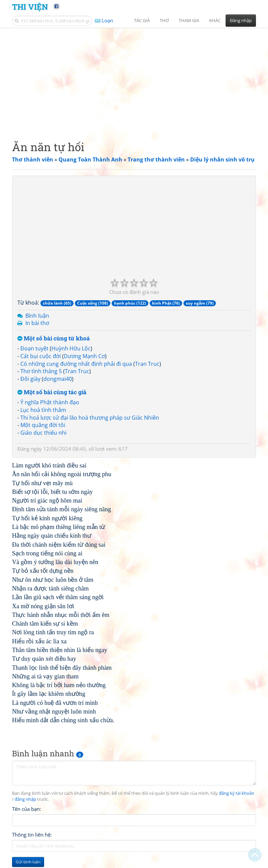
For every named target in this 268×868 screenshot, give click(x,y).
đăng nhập (25, 799)
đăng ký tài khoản (237, 793)
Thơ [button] (164, 20)
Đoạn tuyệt (34, 348)
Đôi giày (30, 379)
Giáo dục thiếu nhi (43, 433)
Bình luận (37, 316)
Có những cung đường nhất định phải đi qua (76, 364)
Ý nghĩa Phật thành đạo (50, 402)
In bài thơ (37, 323)
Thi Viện (30, 7)
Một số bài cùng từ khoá (54, 339)
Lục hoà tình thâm (43, 410)
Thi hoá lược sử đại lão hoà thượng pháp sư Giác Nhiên (90, 418)
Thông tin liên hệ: (32, 835)
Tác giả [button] (142, 20)
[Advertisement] (134, 79)
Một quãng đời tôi (43, 425)
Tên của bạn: (27, 809)
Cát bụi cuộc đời (41, 356)
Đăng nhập (241, 20)
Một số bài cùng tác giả (52, 392)
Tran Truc (147, 364)
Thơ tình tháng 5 (41, 371)
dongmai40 (58, 379)
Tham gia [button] (189, 20)
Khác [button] (215, 20)
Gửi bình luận (28, 862)
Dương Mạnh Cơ (84, 356)
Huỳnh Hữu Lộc (71, 348)
